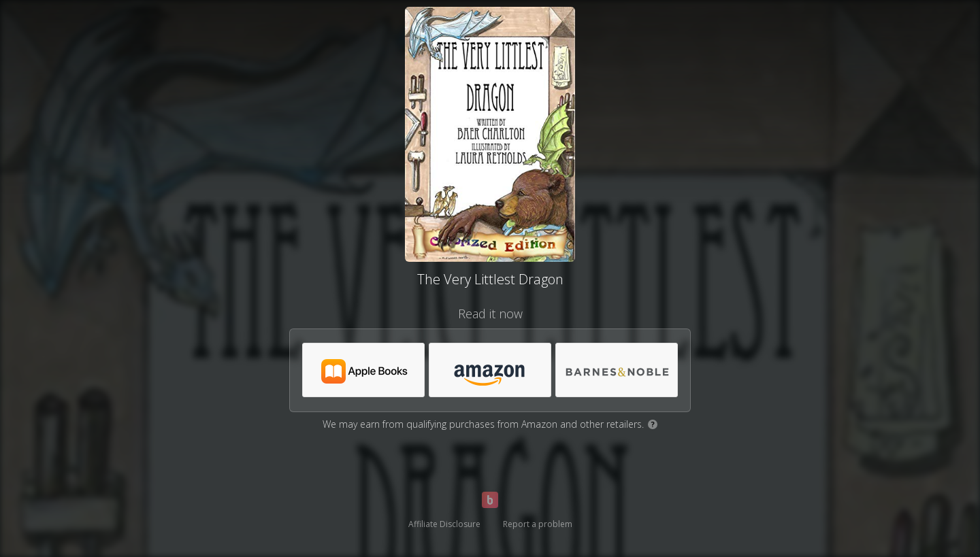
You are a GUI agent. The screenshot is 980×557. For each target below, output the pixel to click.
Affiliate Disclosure (444, 524)
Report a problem (538, 524)
